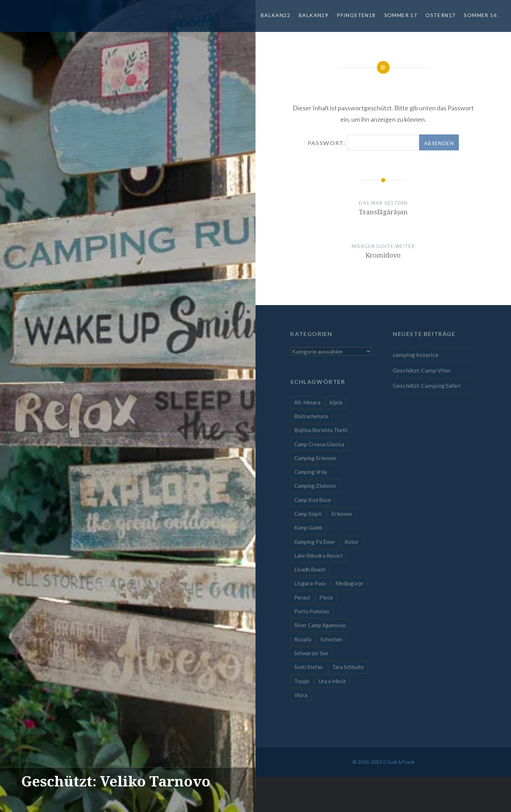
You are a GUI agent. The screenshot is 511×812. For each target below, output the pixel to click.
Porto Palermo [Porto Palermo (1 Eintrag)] (312, 611)
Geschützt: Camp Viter (422, 370)
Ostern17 (440, 15)
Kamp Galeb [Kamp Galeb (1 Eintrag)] (308, 527)
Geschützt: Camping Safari (427, 385)
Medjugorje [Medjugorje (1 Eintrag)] (349, 583)
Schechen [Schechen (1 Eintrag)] (331, 639)
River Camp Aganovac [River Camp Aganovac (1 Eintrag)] (320, 625)
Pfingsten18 (356, 15)
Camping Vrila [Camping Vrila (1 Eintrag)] (311, 472)
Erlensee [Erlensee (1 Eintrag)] (342, 514)
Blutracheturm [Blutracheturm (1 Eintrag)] (311, 416)
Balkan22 (276, 15)
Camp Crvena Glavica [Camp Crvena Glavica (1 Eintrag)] (319, 444)
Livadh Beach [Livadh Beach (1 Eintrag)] (310, 569)
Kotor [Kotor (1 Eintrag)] (352, 542)
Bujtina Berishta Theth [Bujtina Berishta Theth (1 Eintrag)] (321, 430)
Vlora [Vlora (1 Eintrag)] (301, 695)
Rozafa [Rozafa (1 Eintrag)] (303, 639)
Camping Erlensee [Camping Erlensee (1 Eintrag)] (315, 458)
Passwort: (363, 143)
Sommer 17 (401, 15)
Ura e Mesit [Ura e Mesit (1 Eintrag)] (332, 681)
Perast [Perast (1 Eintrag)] (302, 597)
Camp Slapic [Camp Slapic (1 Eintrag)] (308, 514)
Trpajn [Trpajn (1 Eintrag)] (302, 681)
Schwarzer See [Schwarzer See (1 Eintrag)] (311, 653)
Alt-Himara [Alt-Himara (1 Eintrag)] (307, 402)
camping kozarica (416, 355)
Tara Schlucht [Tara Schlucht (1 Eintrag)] (348, 667)
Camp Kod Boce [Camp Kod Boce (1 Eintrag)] (313, 500)
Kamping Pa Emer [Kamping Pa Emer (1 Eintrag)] (315, 542)
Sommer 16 (480, 15)
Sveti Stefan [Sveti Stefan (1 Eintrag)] (309, 667)
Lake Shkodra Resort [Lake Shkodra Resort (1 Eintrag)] (318, 556)
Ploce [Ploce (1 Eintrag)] (326, 597)
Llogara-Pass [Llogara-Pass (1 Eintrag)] (310, 583)
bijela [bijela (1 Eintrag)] (336, 402)
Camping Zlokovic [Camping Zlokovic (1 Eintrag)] (315, 486)
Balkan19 (314, 15)
